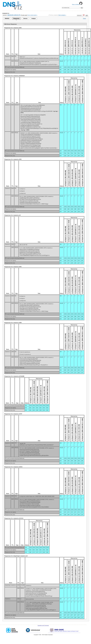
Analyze (33, 19)
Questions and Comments (43, 626)
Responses (16, 19)
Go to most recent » (33, 15)
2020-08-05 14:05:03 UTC (14, 15)
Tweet (84, 19)
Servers (25, 19)
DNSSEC (7, 19)
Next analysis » (62, 15)
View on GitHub (77, 4)
